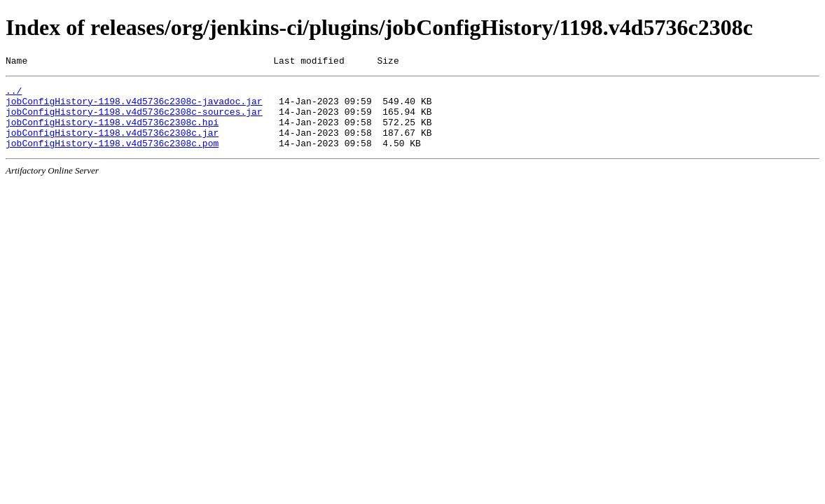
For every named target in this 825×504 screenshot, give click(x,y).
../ (14, 94)
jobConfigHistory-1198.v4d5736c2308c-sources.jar (134, 120)
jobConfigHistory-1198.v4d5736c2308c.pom (112, 157)
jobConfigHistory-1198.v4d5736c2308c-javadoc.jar (134, 107)
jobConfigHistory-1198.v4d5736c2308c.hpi (112, 132)
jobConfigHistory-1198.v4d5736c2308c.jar (112, 145)
